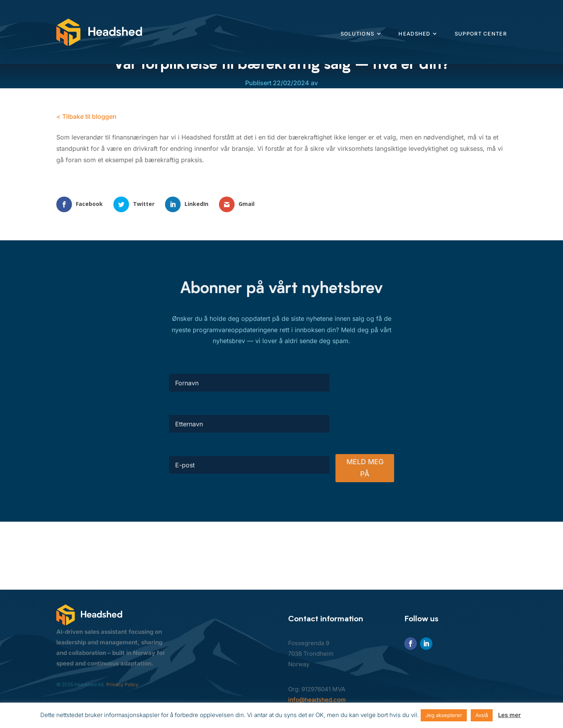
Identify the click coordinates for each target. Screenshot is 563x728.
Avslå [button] (482, 715)
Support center (481, 34)
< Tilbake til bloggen (86, 116)
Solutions (358, 34)
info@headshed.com (317, 700)
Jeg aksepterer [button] (444, 715)
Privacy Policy (122, 684)
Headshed (414, 34)
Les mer (509, 715)
